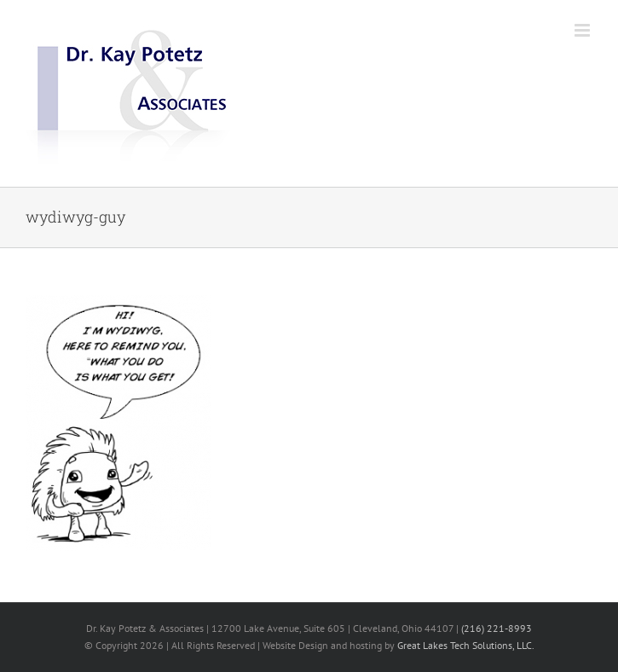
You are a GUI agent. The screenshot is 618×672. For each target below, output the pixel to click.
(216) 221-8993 (497, 628)
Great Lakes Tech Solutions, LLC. (466, 645)
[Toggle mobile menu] (583, 30)
